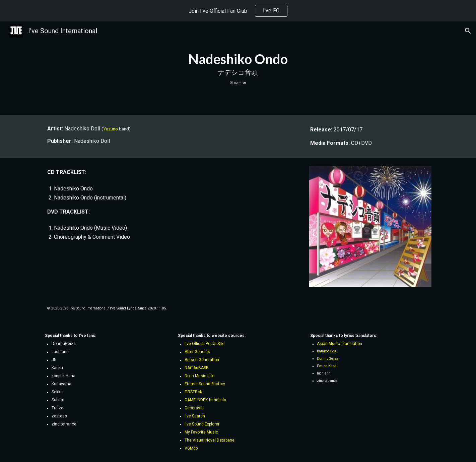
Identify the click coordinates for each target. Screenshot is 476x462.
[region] (238, 11)
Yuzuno (111, 129)
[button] (468, 31)
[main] (238, 68)
